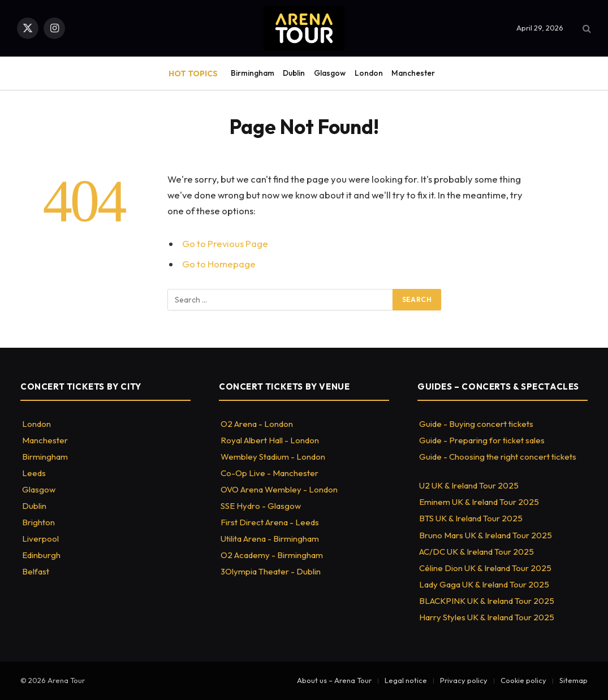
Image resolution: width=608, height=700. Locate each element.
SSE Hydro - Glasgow (261, 506)
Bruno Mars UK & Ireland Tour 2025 (486, 535)
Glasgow (330, 73)
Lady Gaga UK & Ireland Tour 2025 (484, 584)
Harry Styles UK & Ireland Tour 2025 (487, 617)
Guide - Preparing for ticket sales (482, 440)
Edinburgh (41, 555)
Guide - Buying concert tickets (476, 424)
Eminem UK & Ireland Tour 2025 (479, 502)
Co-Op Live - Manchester (269, 473)
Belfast (36, 571)
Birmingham (253, 73)
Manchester (413, 73)
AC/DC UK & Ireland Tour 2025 (477, 552)
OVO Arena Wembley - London (279, 489)
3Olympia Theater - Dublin (271, 571)
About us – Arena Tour (334, 680)
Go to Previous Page (225, 243)
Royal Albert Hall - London (270, 440)
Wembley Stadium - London (273, 457)
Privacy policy (464, 680)
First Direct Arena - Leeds (270, 522)
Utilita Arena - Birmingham (270, 539)
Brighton (38, 522)
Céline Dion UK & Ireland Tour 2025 (485, 568)
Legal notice (406, 680)
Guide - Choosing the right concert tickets (498, 457)
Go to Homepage (219, 264)
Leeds (34, 473)
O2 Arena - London (257, 424)
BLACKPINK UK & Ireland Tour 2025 (487, 601)
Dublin (294, 73)
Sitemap (573, 680)
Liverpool (40, 539)
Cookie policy (523, 680)
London (369, 73)
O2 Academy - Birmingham (272, 555)
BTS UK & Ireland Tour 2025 (471, 518)
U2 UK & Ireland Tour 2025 (469, 485)
